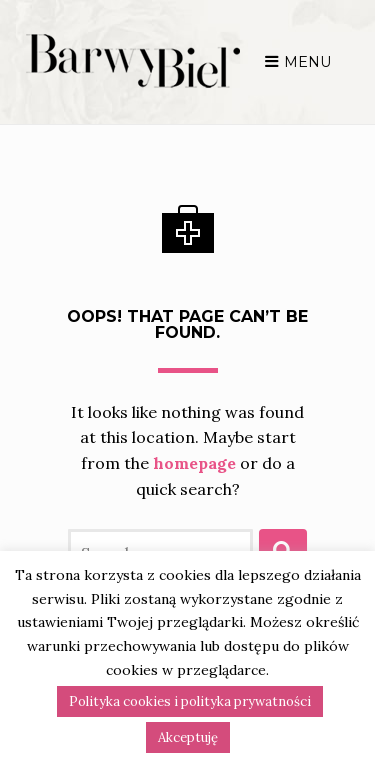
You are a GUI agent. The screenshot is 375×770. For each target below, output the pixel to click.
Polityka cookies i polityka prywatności (190, 701)
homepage (104, 447)
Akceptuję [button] (188, 737)
